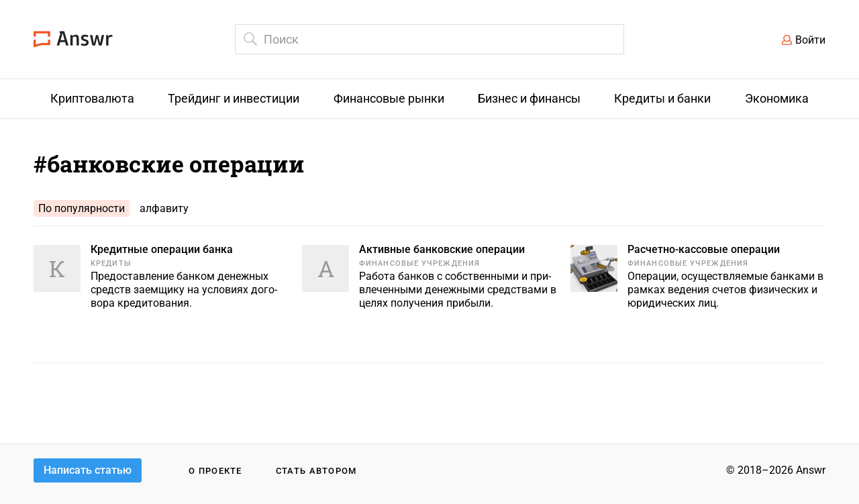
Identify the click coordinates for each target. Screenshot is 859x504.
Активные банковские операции (442, 249)
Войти (810, 40)
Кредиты (111, 263)
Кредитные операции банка (162, 249)
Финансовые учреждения (419, 263)
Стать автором (316, 471)
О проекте (215, 471)
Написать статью (88, 470)
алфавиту (164, 208)
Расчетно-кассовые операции (704, 249)
